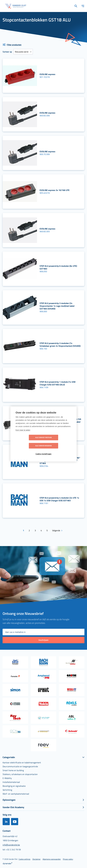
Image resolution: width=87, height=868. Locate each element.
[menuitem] (22, 762)
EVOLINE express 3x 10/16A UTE (55, 190)
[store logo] (16, 6)
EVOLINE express (47, 74)
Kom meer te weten (23, 434)
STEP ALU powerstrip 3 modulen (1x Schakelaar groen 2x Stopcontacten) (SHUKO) (60, 345)
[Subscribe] (43, 640)
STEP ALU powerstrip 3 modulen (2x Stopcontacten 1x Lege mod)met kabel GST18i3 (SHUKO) (57, 306)
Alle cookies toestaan (29, 442)
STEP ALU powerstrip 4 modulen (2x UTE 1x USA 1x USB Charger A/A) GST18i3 (59, 499)
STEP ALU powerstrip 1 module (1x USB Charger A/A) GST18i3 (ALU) (58, 383)
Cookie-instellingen (44, 450)
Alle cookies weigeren (58, 442)
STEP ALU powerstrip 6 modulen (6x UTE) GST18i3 (58, 267)
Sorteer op (7, 52)
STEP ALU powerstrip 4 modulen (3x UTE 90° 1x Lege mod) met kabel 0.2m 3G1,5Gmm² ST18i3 (60, 461)
